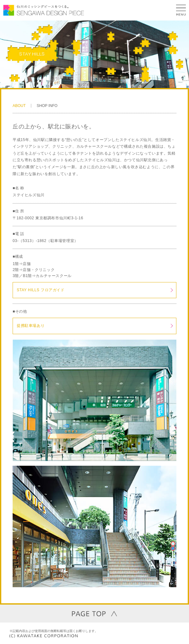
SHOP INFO (47, 106)
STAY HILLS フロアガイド (41, 290)
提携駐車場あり (31, 326)
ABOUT (19, 106)
